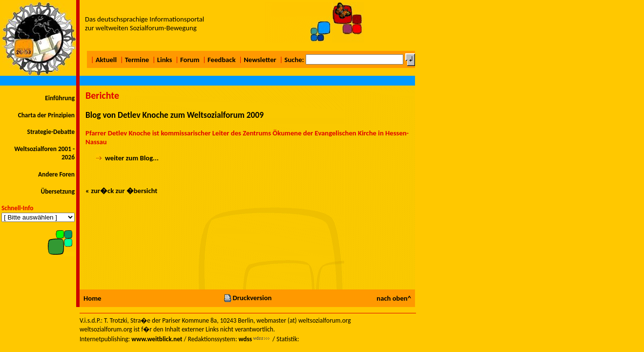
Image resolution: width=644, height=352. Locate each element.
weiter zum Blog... (132, 158)
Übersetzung (58, 191)
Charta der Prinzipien (46, 115)
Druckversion (248, 298)
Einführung (60, 98)
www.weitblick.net (157, 339)
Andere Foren (56, 174)
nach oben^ (394, 298)
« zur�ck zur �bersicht (121, 191)
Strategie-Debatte (51, 132)
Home (92, 298)
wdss (245, 339)
